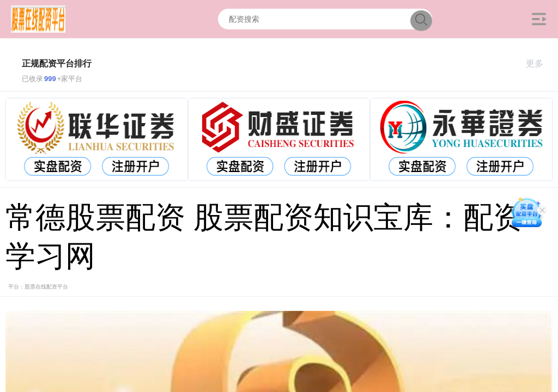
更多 (539, 63)
